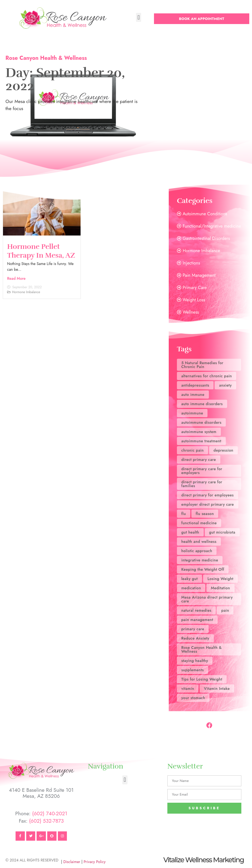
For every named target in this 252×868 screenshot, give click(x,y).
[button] (139, 17)
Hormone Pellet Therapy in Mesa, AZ (41, 251)
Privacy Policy (94, 862)
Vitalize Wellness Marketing (204, 860)
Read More (16, 278)
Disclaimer (72, 862)
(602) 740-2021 (50, 813)
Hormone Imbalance (26, 292)
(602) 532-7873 (46, 821)
